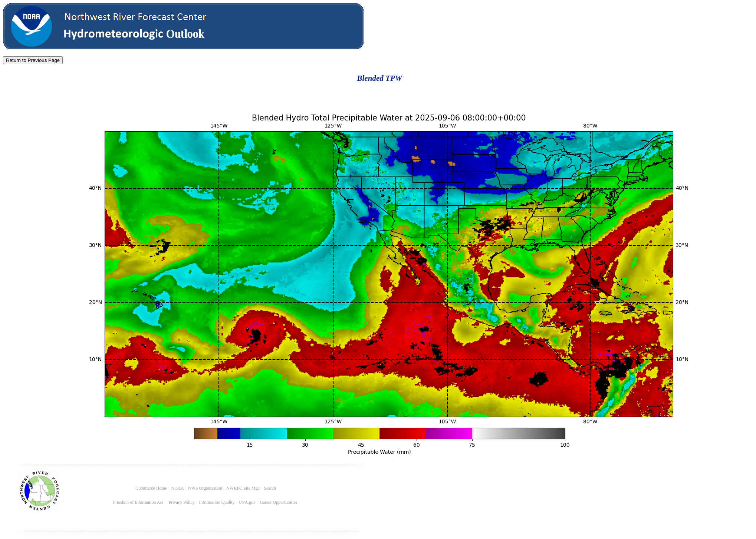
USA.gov (247, 502)
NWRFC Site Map (243, 488)
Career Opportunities (279, 502)
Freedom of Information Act (139, 502)
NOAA (178, 488)
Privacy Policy (182, 502)
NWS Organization (205, 488)
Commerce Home (151, 488)
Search (270, 488)
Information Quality (217, 502)
